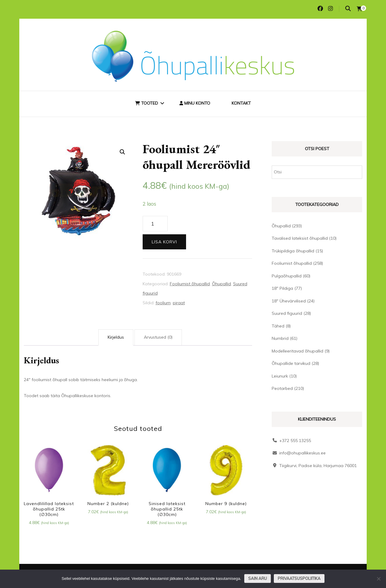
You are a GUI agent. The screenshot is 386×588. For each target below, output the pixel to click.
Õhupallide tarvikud (291, 363)
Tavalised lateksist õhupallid (300, 238)
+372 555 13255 (295, 441)
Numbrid (280, 338)
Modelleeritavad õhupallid (297, 351)
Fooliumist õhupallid (190, 284)
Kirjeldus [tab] (116, 337)
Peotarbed (282, 388)
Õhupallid (221, 284)
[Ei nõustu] (378, 579)
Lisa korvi (164, 242)
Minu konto (195, 103)
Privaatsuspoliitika (299, 578)
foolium (163, 303)
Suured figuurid (287, 313)
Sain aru (258, 578)
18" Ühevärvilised (289, 301)
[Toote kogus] (155, 224)
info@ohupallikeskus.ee (302, 453)
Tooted (147, 103)
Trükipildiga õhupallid (293, 251)
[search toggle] (348, 9)
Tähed (278, 326)
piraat (179, 303)
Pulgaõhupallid (287, 276)
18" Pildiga (282, 288)
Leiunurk (280, 376)
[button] (122, 152)
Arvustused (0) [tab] (158, 337)
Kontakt (241, 103)
